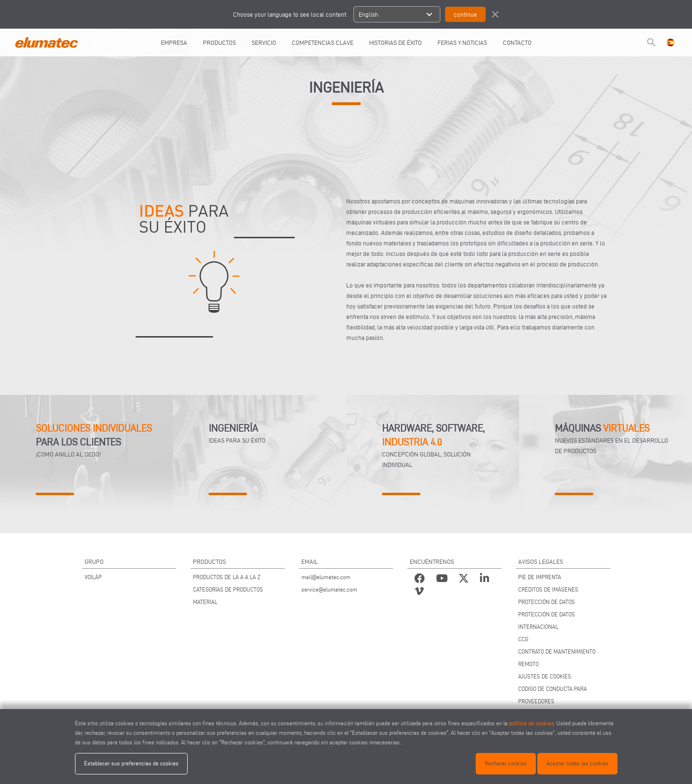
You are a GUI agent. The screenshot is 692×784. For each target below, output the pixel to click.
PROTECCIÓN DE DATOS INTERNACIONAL (547, 620)
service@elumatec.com (329, 589)
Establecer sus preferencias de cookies (131, 763)
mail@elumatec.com (326, 577)
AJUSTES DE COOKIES (545, 676)
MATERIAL (205, 602)
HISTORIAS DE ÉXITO (395, 42)
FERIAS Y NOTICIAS (462, 42)
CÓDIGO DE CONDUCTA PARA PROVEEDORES (553, 695)
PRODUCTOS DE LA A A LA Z (227, 577)
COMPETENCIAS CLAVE (323, 42)
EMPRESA (174, 42)
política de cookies (532, 723)
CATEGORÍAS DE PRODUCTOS (228, 589)
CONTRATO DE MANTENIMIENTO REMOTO (557, 658)
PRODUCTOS (219, 42)
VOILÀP (93, 577)
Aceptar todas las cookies (577, 763)
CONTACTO (517, 42)
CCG (523, 639)
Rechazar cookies (506, 763)
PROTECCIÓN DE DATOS (547, 602)
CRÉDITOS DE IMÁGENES (548, 589)
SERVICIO (264, 42)
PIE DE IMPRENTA (540, 577)
